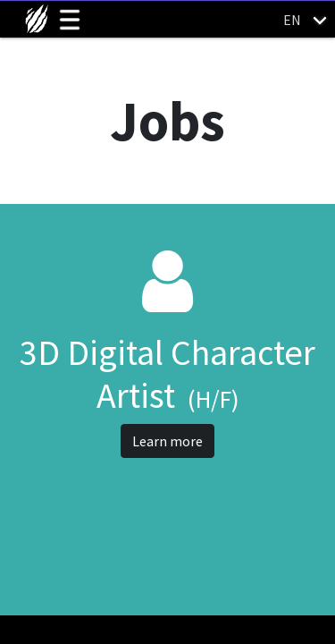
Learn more (167, 441)
